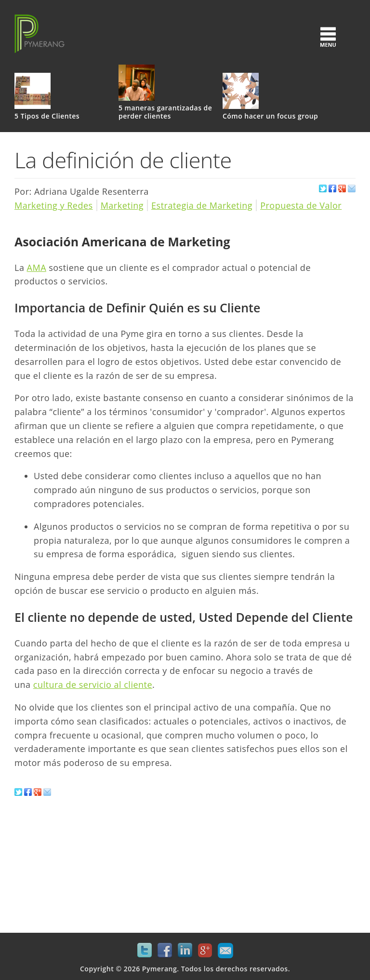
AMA (37, 268)
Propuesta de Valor (301, 205)
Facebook (165, 951)
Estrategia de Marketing (202, 205)
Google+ (205, 951)
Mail (225, 951)
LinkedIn (185, 951)
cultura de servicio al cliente (93, 685)
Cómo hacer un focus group (270, 116)
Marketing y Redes (54, 205)
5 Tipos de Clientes (47, 116)
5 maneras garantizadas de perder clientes (165, 112)
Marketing (122, 205)
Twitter (145, 951)
